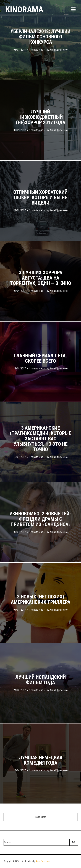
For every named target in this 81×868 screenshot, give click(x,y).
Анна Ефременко (59, 50)
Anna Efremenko (43, 861)
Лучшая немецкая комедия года (41, 760)
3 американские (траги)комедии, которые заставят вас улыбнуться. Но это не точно (40, 439)
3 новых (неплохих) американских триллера (41, 600)
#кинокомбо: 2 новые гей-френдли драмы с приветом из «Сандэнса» (40, 519)
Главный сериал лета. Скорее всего (40, 358)
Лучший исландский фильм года (41, 680)
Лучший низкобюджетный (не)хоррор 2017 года (41, 117)
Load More (41, 817)
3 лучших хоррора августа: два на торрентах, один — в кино (41, 278)
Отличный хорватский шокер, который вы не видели (40, 198)
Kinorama (24, 9)
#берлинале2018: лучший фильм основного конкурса (40, 37)
